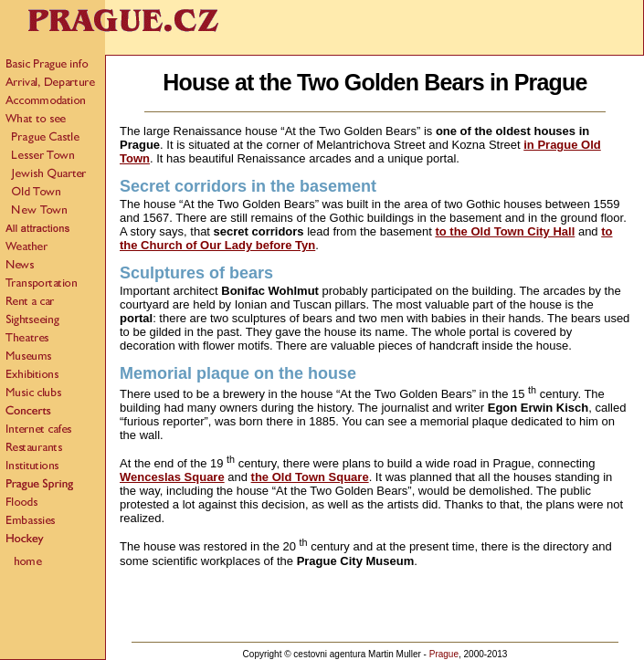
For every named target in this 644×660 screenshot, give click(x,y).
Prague (444, 654)
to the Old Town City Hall (505, 231)
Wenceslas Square (172, 477)
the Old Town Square (310, 477)
